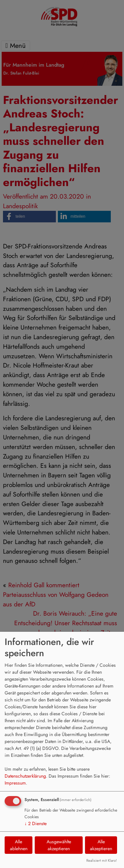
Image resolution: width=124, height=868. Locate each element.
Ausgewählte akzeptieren (59, 845)
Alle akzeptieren (101, 845)
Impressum (15, 783)
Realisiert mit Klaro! (102, 860)
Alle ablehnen (19, 845)
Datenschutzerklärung (25, 776)
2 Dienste (36, 823)
